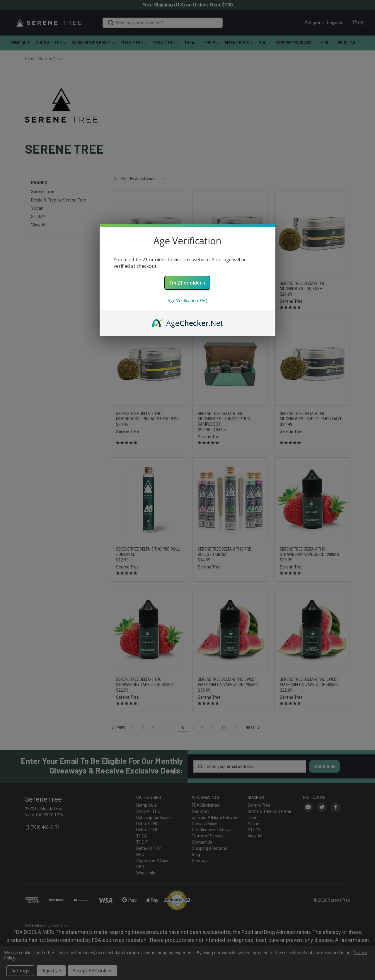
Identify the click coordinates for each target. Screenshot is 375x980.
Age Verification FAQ (187, 301)
